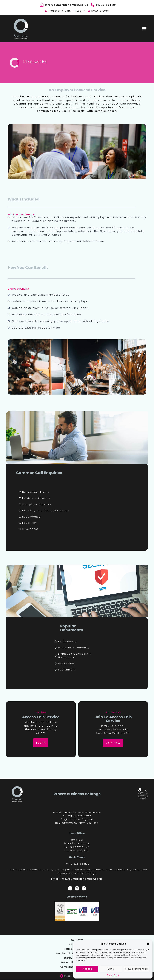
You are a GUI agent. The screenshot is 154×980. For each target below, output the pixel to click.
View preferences (136, 969)
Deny (111, 969)
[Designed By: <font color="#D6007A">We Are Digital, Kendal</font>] (62, 976)
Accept (87, 969)
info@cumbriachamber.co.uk (82, 879)
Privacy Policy (113, 975)
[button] (148, 944)
